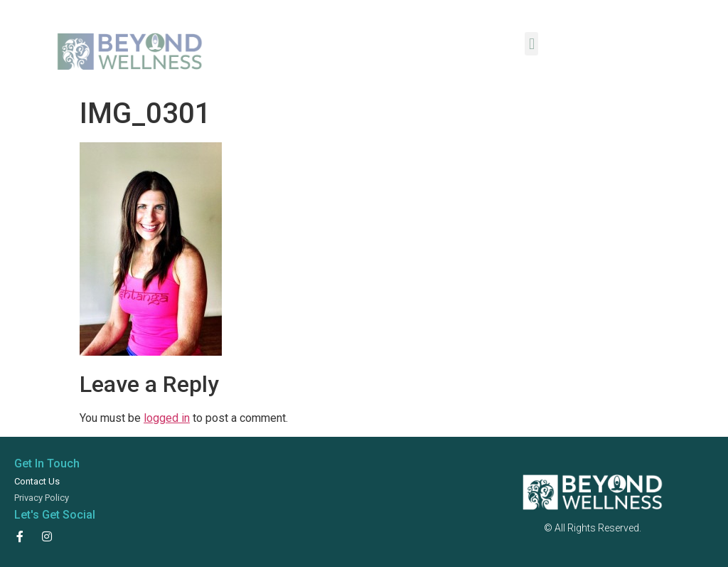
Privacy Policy (42, 498)
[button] (531, 44)
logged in (167, 418)
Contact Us (37, 481)
